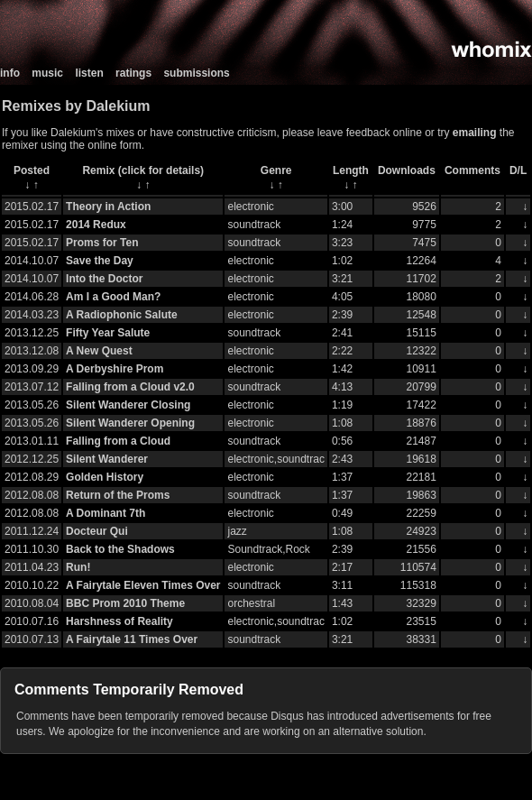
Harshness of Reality (119, 621)
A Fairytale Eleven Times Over (143, 585)
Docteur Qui (97, 531)
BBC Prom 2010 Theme (125, 603)
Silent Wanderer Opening (130, 423)
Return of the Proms (118, 495)
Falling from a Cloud (118, 441)
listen (89, 73)
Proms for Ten (102, 243)
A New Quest (99, 351)
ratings (133, 73)
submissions (196, 73)
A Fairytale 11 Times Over (132, 639)
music (47, 73)
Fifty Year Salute (108, 333)
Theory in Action (108, 207)
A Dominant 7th (105, 513)
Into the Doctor (104, 279)
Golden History (105, 477)
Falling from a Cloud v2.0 (130, 387)
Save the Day (100, 261)
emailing (475, 133)
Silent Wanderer (107, 459)
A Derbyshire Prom (115, 369)
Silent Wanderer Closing (128, 405)
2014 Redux (96, 225)
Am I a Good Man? (113, 297)
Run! (78, 567)
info (10, 73)
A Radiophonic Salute (122, 315)
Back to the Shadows (120, 549)
